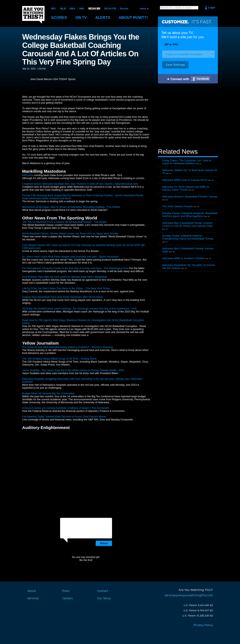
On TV (81, 17)
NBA (72, 8)
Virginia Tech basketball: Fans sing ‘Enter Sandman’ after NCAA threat (62, 297)
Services (33, 598)
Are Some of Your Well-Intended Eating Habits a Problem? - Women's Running (67, 347)
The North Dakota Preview (177, 206)
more (143, 8)
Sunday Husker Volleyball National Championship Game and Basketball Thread (188, 237)
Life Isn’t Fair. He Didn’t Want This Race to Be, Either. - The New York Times (66, 288)
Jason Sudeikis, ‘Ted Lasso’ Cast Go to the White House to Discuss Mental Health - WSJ (73, 370)
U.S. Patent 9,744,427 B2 (198, 610)
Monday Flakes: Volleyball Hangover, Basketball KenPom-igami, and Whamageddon (190, 215)
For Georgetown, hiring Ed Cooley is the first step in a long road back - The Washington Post (75, 268)
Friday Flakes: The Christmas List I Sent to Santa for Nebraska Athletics (187, 162)
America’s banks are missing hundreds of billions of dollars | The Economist (65, 408)
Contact (103, 591)
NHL (82, 8)
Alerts (103, 17)
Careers (67, 598)
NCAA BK (94, 8)
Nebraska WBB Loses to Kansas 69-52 (185, 180)
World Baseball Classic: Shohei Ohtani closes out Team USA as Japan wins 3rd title (70, 233)
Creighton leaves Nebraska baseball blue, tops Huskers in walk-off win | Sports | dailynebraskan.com (80, 184)
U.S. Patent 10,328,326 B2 (198, 616)
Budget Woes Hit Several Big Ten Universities (48, 393)
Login (212, 7)
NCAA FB (110, 8)
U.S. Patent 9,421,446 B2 (198, 605)
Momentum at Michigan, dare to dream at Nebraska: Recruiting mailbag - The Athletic (71, 207)
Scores (59, 17)
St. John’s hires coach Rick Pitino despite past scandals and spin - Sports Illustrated (70, 257)
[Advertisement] (188, 116)
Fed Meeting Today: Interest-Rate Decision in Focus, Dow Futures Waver (64, 417)
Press (66, 591)
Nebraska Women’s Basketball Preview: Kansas (190, 197)
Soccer (124, 8)
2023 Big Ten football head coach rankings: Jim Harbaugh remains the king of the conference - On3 (79, 309)
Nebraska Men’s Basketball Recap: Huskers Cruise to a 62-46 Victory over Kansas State (187, 224)
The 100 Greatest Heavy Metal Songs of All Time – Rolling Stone (59, 359)
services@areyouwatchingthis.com (189, 595)
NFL (54, 8)
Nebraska (28, 175)
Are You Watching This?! (33, 15)
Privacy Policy (203, 625)
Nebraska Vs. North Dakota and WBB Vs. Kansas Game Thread (186, 188)
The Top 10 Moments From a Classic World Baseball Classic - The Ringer (64, 222)
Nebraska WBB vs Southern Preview (183, 258)
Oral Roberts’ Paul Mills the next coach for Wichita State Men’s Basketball (64, 277)
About (134, 17)
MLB (63, 8)
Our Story (104, 598)
